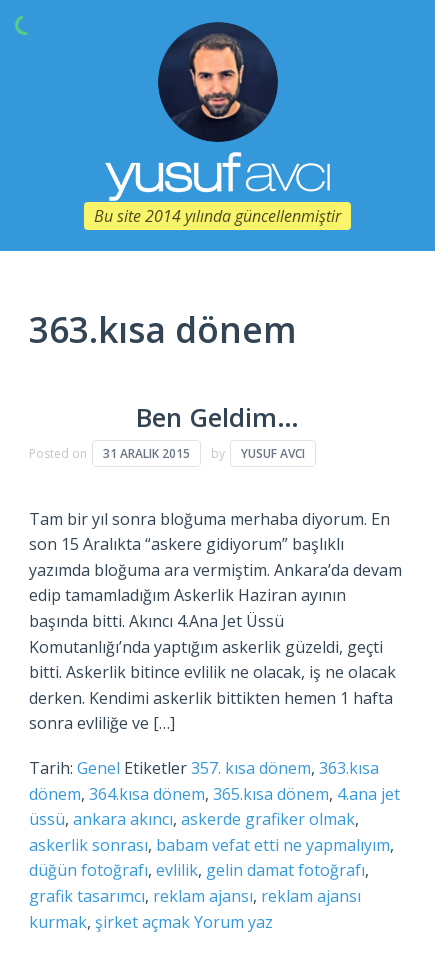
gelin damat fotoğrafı (285, 870)
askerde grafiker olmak (268, 819)
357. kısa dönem (251, 768)
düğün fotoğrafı (88, 870)
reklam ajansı (203, 896)
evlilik (177, 870)
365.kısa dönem (271, 794)
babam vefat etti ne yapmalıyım (273, 845)
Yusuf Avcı (273, 453)
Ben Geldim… (217, 417)
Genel (98, 768)
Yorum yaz (233, 922)
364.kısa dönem (147, 794)
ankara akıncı (123, 819)
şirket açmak (142, 922)
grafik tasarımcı (87, 896)
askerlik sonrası (88, 845)
